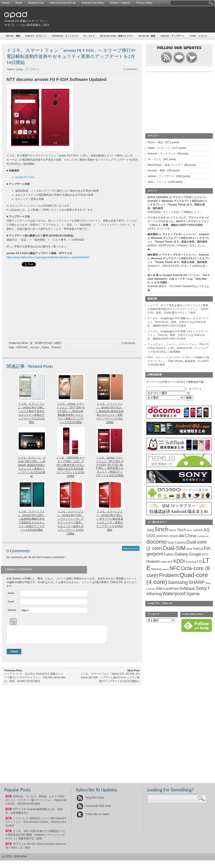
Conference (203, 536)
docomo (35, 347)
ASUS (174, 536)
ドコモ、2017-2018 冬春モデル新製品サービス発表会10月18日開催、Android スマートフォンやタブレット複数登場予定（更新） (35, 838)
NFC (175, 568)
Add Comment (131, 548)
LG (199, 561)
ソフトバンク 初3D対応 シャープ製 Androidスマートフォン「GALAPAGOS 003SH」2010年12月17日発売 (36, 825)
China (190, 536)
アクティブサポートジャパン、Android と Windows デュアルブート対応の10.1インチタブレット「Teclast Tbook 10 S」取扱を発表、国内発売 (179, 238)
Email (11, 602)
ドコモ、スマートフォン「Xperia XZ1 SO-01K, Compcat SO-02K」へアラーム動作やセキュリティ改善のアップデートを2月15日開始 (110, 681)
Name (11, 593)
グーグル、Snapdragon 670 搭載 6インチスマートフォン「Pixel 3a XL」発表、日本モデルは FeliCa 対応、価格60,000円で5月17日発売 (178, 322)
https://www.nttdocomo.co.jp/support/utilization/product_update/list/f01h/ (48, 257)
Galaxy (181, 554)
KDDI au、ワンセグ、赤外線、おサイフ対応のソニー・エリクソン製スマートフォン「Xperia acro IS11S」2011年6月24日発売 (36, 803)
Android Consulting (93, 3)
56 (9, 822)
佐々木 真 (153, 275)
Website (12, 610)
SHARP (197, 582)
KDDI (179, 561)
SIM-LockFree (167, 589)
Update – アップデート (161, 176)
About (19, 3)
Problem (56, 347)
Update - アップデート (28, 69)
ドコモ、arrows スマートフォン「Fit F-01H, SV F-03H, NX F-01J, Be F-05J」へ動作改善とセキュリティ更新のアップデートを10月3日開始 (110, 467)
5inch (162, 529)
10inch (198, 530)
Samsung (178, 582)
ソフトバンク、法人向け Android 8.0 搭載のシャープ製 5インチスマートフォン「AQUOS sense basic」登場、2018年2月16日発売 (35, 681)
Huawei (153, 561)
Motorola (156, 569)
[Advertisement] (185, 31)
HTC (205, 554)
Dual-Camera (177, 542)
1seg (150, 530)
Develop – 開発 (147, 36)
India (164, 562)
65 (9, 800)
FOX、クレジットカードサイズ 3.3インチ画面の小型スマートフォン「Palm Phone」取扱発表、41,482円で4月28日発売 (178, 361)
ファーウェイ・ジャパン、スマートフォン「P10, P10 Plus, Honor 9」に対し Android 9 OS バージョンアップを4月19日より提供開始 (178, 348)
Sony (201, 588)
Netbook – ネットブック (65, 36)
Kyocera (191, 562)
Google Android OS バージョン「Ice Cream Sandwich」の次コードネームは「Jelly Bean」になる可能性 (179, 279)
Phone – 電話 (13, 36)
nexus (165, 569)
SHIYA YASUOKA (158, 197)
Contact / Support (120, 3)
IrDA (170, 562)
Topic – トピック (157, 182)
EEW (189, 549)
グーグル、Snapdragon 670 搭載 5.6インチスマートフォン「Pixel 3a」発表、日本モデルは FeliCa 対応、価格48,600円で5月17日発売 (178, 335)
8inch (189, 530)
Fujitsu (45, 347)
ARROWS (22, 347)
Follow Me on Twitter (93, 817)
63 (9, 812)
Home (6, 3)
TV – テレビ (89, 36)
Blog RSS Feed (90, 801)
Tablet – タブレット (36, 36)
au (182, 535)
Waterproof (174, 594)
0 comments (130, 69)
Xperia (193, 594)
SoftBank (187, 589)
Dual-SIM (174, 548)
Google (195, 554)
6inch (173, 530)
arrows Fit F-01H (25, 177)
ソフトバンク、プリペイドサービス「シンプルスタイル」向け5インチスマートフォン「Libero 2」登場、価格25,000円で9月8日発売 (178, 221)
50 (9, 834)
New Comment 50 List (63, 3)
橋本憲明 (153, 234)
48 (9, 847)
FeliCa (198, 549)
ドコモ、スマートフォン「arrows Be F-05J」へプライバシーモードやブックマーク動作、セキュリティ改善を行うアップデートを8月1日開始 (71, 523)
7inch (181, 530)
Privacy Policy (144, 3)
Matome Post (36, 3)
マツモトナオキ (157, 218)
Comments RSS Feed (94, 809)
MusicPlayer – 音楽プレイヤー (117, 36)
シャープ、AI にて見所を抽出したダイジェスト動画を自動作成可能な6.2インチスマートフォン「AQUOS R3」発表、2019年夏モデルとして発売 (178, 309)
